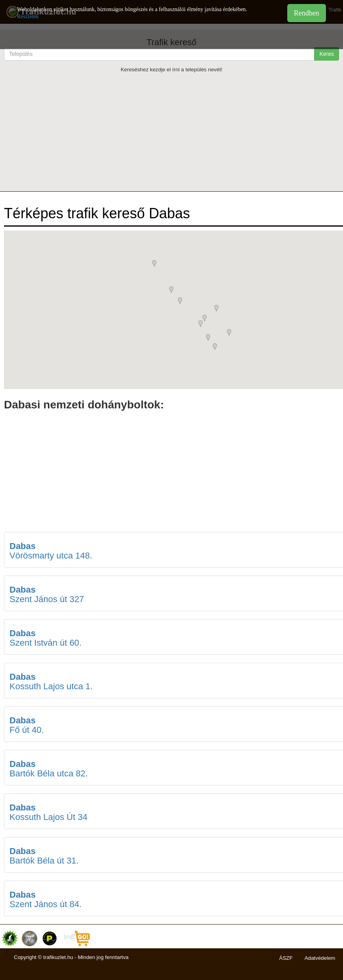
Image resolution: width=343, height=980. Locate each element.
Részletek (28, 16)
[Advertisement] (171, 132)
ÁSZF (286, 958)
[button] (231, 333)
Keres (327, 54)
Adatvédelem (320, 958)
